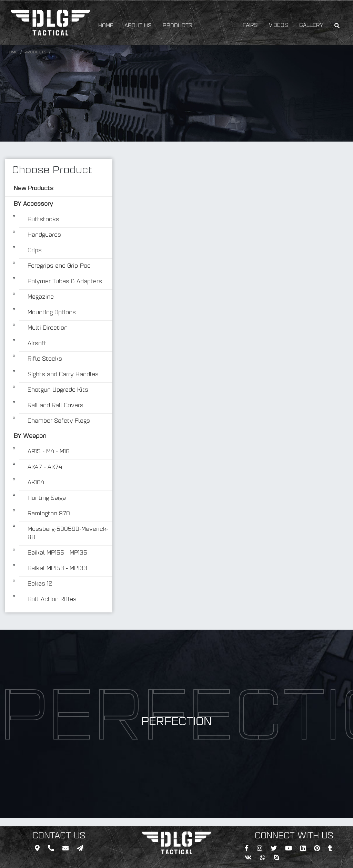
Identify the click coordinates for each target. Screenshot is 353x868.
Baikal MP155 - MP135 (57, 553)
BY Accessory (33, 204)
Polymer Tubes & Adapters (65, 282)
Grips (35, 251)
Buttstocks (43, 220)
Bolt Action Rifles (52, 600)
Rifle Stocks (45, 359)
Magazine (41, 297)
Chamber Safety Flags (59, 421)
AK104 (36, 483)
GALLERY (311, 26)
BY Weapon (30, 436)
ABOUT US (138, 26)
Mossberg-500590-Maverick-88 (68, 534)
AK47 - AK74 (45, 467)
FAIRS (250, 26)
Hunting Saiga (47, 498)
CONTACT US (59, 836)
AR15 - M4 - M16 (49, 452)
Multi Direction (48, 328)
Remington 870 (49, 514)
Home (12, 52)
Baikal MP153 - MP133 (57, 569)
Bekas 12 (40, 584)
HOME (106, 26)
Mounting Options (52, 313)
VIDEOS (279, 26)
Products (35, 52)
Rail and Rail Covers (56, 406)
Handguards (44, 235)
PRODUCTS (178, 26)
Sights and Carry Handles (63, 375)
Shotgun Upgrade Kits (58, 390)
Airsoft (37, 344)
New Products (34, 189)
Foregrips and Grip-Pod (59, 266)
